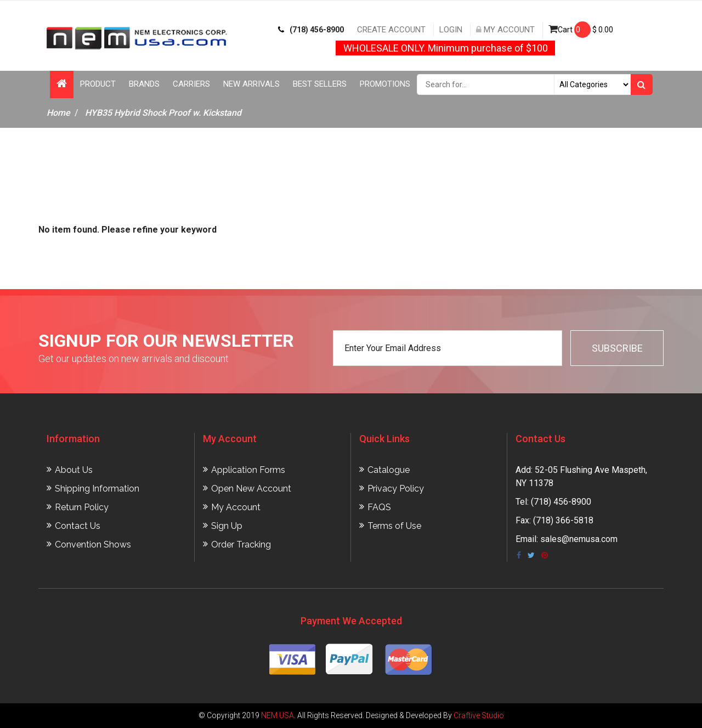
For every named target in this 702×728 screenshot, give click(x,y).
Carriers (191, 84)
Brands (144, 84)
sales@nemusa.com (579, 539)
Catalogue (389, 470)
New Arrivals (251, 84)
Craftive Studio (479, 715)
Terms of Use (394, 526)
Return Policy (82, 507)
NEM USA (278, 715)
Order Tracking (241, 544)
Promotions (385, 84)
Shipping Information (97, 489)
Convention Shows (93, 544)
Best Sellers (320, 84)
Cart (581, 30)
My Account (505, 30)
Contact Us (78, 526)
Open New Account (251, 489)
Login (451, 30)
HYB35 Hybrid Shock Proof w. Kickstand (163, 113)
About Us (74, 470)
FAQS (379, 507)
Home (58, 113)
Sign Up (227, 526)
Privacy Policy (396, 489)
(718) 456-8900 (311, 30)
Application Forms (248, 470)
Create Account (391, 30)
